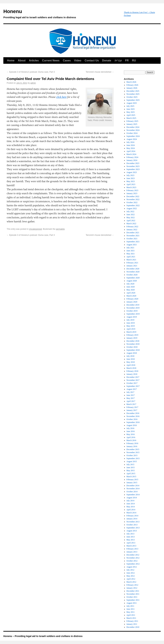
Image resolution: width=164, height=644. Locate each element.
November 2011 (133, 594)
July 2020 (130, 284)
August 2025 (132, 103)
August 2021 (132, 245)
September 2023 (133, 169)
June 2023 (131, 178)
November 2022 (133, 199)
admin (33, 83)
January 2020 (132, 302)
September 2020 (133, 278)
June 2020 (131, 287)
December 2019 (133, 305)
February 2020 (132, 299)
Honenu (62, 14)
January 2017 (132, 410)
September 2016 (133, 422)
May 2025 (131, 112)
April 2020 (131, 293)
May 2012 (131, 576)
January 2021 (132, 266)
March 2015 (131, 477)
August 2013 (132, 531)
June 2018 (131, 359)
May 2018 (131, 362)
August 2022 (132, 208)
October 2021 (132, 239)
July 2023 (130, 175)
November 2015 (133, 452)
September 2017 (133, 386)
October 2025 (132, 97)
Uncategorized (35, 229)
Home (11, 60)
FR (127, 60)
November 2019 (133, 308)
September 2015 (133, 458)
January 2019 (132, 338)
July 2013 (130, 534)
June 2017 (131, 395)
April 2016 (131, 437)
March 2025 (131, 118)
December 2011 (133, 591)
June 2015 (131, 467)
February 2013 (132, 549)
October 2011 (132, 597)
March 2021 (131, 260)
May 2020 (131, 290)
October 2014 (132, 492)
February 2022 (132, 227)
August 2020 (132, 281)
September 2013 (133, 528)
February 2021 (132, 263)
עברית (118, 60)
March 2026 (131, 82)
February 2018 (132, 371)
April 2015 (131, 474)
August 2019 (132, 317)
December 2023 (133, 163)
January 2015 (132, 483)
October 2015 (132, 455)
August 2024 (132, 139)
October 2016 (132, 419)
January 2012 (132, 588)
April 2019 (131, 329)
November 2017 (133, 380)
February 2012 (132, 585)
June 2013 (131, 537)
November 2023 (133, 166)
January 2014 (132, 519)
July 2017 (130, 392)
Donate (107, 60)
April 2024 (131, 151)
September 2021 (133, 242)
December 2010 (133, 627)
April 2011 (131, 615)
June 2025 (131, 109)
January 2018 (132, 374)
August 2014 (132, 498)
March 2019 (131, 332)
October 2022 (132, 202)
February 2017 (132, 407)
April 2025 (131, 115)
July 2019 (130, 320)
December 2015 (133, 449)
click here (61, 97)
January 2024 (132, 160)
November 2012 (133, 558)
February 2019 (132, 335)
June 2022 (131, 214)
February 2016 (132, 443)
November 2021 (133, 236)
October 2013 (132, 525)
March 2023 (131, 187)
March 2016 (131, 440)
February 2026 (132, 85)
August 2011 (132, 603)
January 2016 (132, 446)
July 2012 (130, 570)
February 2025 (132, 121)
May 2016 (131, 434)
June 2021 (131, 251)
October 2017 (132, 383)
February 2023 (132, 190)
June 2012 (131, 573)
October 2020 (132, 275)
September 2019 (133, 314)
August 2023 (132, 172)
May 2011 (131, 612)
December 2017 (133, 377)
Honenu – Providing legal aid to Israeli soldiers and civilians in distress (43, 636)
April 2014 (131, 510)
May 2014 (131, 507)
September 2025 (133, 100)
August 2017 (132, 389)
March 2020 (131, 296)
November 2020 (133, 272)
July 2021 (130, 248)
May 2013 (131, 540)
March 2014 (131, 513)
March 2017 (131, 404)
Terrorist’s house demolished (100, 72)
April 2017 (131, 401)
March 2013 (131, 546)
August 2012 (132, 567)
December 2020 (133, 269)
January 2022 (132, 230)
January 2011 (132, 624)
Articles (34, 60)
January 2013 (132, 552)
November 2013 (133, 522)
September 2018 (133, 350)
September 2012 (133, 564)
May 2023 (131, 181)
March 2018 (131, 368)
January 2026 (132, 88)
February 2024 (132, 157)
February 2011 (132, 621)
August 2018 (132, 353)
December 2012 (133, 555)
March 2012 (131, 582)
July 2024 (130, 142)
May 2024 (131, 148)
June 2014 (131, 504)
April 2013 (131, 543)
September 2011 (133, 600)
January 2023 (132, 193)
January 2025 (132, 124)
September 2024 (133, 136)
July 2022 (130, 211)
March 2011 (131, 618)
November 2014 (133, 489)
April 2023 (131, 184)
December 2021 (133, 233)
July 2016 (130, 428)
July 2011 (130, 606)
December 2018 (133, 341)
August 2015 (132, 461)
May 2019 (131, 326)
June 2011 (131, 609)
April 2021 (131, 257)
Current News (51, 60)
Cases (67, 60)
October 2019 (132, 311)
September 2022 (133, 205)
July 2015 (130, 464)
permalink (60, 229)
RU (134, 60)
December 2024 (133, 127)
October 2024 (132, 133)
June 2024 (131, 145)
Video (78, 60)
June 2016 (131, 431)
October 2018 (132, 347)
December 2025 (133, 91)
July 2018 (130, 356)
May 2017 (131, 398)
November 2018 (133, 344)
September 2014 (133, 495)
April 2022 (131, 221)
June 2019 (131, 323)
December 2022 (133, 196)
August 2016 (132, 425)
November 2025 (133, 94)
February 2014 (132, 516)
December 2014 (133, 486)
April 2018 (131, 365)
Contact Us (92, 60)
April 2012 (131, 579)
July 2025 (130, 106)
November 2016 (133, 416)
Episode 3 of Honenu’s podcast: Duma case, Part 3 (31, 72)
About (22, 60)
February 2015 (132, 480)
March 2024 (131, 154)
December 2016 (133, 413)
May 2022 (131, 218)
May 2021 (131, 254)
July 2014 (130, 501)
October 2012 (132, 561)
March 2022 (131, 224)
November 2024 (133, 130)
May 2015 (131, 470)
